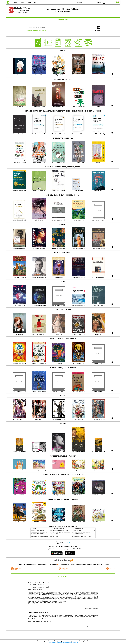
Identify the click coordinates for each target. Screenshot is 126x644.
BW (87, 2)
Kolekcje (44, 30)
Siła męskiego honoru (79, 534)
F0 (104, 2)
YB (91, 2)
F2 (111, 2)
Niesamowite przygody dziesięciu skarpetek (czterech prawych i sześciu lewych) (47, 536)
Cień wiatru (33, 535)
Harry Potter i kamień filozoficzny (37, 531)
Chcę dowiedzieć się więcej (55, 642)
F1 (107, 2)
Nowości (15, 2)
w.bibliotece (55, 564)
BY (94, 2)
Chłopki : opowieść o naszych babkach (60, 531)
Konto (36, 2)
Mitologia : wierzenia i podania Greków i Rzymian (41, 532)
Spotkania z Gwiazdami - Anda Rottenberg (41, 583)
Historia (22, 2)
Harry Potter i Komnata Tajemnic (37, 534)
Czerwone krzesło (78, 531)
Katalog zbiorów (63, 20)
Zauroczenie (55, 536)
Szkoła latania (56, 534)
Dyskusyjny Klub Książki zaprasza (38, 613)
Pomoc (29, 2)
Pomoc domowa (56, 535)
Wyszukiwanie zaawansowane (34, 30)
